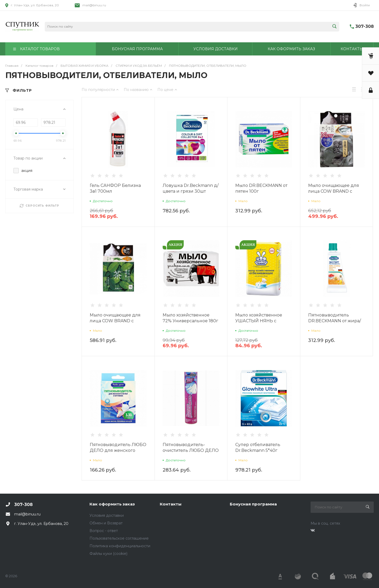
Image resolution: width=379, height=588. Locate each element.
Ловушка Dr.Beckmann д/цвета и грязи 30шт (191, 188)
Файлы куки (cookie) (108, 554)
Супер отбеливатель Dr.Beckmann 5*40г (258, 448)
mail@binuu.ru (94, 5)
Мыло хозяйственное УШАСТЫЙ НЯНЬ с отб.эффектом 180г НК (259, 321)
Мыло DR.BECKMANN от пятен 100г (261, 188)
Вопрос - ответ (104, 531)
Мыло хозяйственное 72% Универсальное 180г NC (190, 321)
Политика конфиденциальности (120, 546)
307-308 (365, 26)
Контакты (171, 504)
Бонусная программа (253, 504)
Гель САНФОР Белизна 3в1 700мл (115, 188)
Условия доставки (107, 515)
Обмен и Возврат (106, 523)
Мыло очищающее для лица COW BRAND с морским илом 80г (334, 191)
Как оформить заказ (112, 504)
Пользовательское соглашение (119, 538)
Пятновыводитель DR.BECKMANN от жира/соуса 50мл (335, 321)
